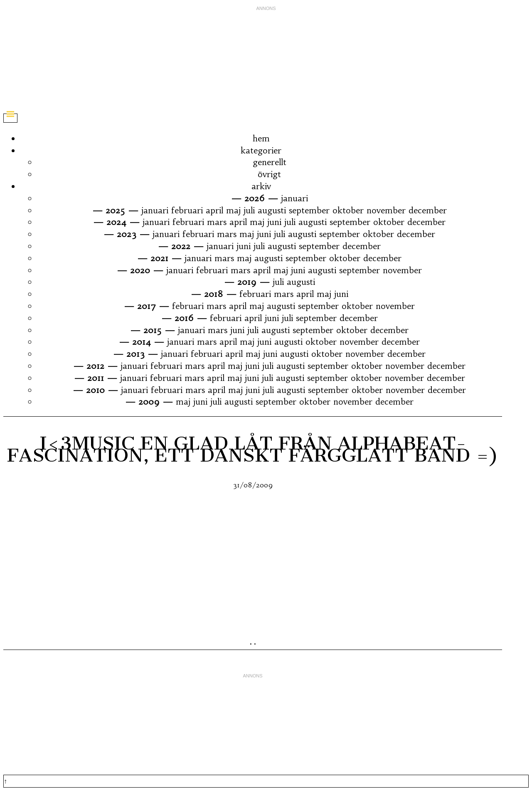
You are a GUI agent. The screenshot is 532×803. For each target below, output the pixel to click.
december (428, 210)
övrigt (269, 174)
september (309, 210)
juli (249, 210)
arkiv (261, 186)
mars (217, 222)
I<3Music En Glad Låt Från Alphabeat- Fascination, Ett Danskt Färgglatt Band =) (253, 449)
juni (274, 222)
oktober (348, 210)
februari (187, 210)
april (214, 210)
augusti (272, 210)
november (386, 210)
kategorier (261, 150)
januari (294, 198)
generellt (270, 162)
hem (261, 138)
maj (233, 210)
